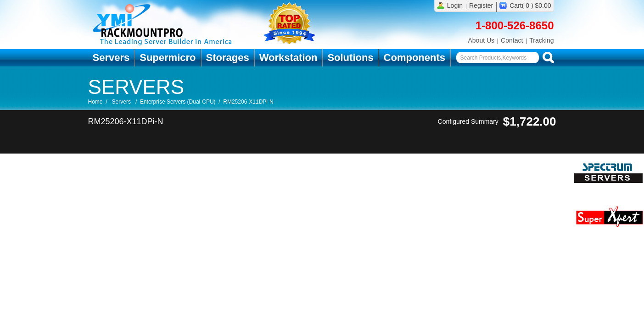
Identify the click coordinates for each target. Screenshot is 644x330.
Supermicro (168, 58)
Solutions (350, 58)
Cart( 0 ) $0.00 (530, 5)
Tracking (541, 40)
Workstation (288, 58)
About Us (481, 40)
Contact (512, 40)
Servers (111, 58)
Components (414, 58)
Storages (228, 58)
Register (481, 5)
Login (455, 5)
